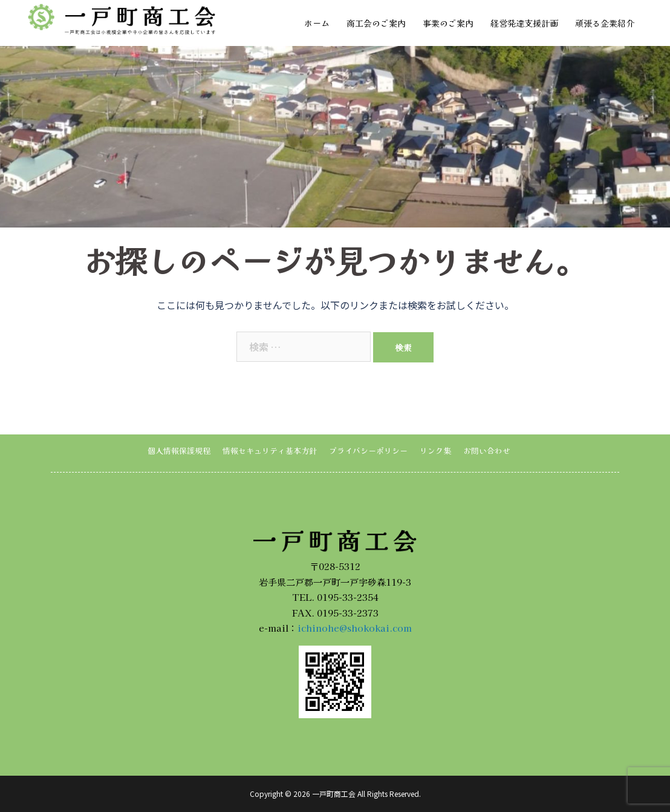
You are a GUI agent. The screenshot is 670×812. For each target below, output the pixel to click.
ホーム (317, 23)
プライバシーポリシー (368, 450)
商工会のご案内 (376, 23)
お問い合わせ (487, 450)
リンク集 (435, 450)
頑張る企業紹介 (605, 23)
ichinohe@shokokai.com (355, 628)
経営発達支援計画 (524, 23)
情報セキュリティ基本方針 (270, 450)
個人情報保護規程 (179, 450)
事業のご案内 (448, 23)
